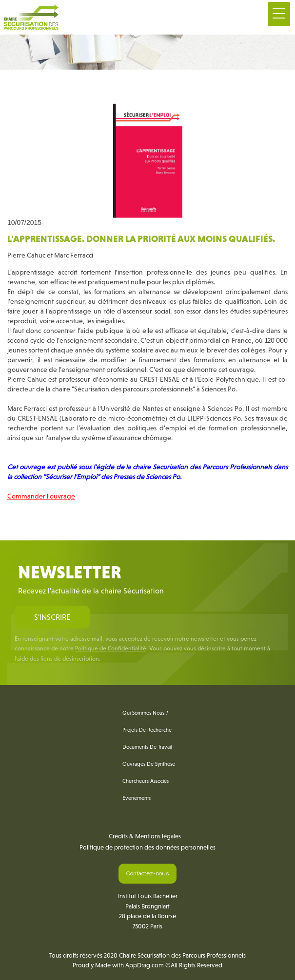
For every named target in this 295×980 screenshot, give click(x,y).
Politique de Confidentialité (111, 648)
